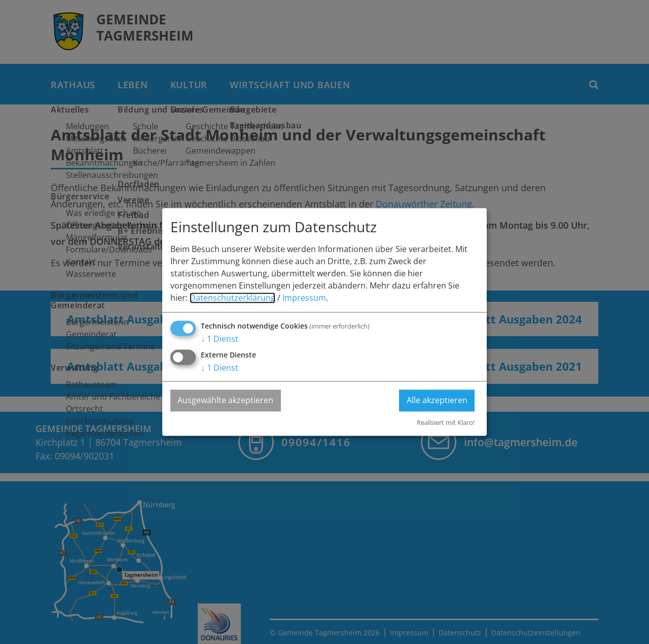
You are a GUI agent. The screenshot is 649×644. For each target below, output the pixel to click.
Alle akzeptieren (437, 401)
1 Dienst (220, 339)
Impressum (304, 298)
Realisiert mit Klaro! (446, 422)
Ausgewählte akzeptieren (226, 401)
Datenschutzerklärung (232, 298)
